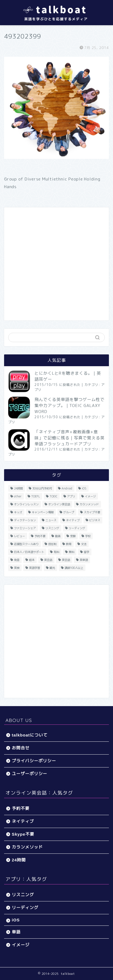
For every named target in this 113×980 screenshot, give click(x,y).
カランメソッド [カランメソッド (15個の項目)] (89, 504)
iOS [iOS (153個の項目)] (84, 488)
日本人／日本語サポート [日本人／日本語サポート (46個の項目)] (29, 552)
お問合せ (21, 748)
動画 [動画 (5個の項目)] (58, 536)
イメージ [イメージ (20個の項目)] (90, 496)
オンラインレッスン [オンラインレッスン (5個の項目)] (26, 504)
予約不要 (21, 808)
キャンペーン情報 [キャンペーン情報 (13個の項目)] (43, 512)
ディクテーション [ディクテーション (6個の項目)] (25, 520)
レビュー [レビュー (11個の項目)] (19, 536)
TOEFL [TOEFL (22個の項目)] (36, 496)
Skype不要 (23, 834)
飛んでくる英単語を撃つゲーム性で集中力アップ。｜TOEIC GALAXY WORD (69, 406)
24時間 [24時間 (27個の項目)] (18, 488)
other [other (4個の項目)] (18, 496)
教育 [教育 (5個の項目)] (69, 544)
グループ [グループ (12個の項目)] (69, 512)
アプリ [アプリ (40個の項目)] (71, 496)
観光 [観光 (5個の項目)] (52, 568)
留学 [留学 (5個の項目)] (86, 552)
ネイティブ (23, 821)
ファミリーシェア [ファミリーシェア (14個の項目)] (25, 528)
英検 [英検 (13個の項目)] (17, 568)
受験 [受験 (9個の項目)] (73, 536)
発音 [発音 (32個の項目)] (17, 560)
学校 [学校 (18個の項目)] (88, 536)
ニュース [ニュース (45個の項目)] (51, 520)
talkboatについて (30, 735)
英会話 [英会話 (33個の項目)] (48, 560)
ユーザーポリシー (30, 774)
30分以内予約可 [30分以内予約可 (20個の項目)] (42, 488)
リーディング (25, 908)
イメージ (21, 945)
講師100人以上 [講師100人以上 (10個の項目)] (74, 568)
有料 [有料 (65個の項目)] (56, 552)
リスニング (23, 895)
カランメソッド (27, 847)
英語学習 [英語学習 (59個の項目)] (34, 568)
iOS (16, 920)
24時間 (19, 860)
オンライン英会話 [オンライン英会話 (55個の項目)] (59, 504)
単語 (16, 932)
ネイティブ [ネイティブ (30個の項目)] (73, 520)
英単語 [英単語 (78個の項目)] (84, 560)
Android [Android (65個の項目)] (67, 488)
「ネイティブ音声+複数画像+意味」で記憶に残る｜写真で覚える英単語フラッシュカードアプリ (69, 438)
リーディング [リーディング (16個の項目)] (77, 528)
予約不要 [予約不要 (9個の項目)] (40, 536)
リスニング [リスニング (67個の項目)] (52, 528)
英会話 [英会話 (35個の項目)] (66, 560)
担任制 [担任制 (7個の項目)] (52, 544)
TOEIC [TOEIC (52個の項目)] (53, 496)
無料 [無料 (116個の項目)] (71, 552)
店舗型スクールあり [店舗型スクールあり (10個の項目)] (26, 544)
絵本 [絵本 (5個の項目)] (32, 560)
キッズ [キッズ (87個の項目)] (18, 512)
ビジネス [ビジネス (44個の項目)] (95, 520)
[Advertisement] (57, 264)
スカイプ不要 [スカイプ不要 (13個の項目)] (92, 512)
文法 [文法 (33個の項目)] (84, 544)
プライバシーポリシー (34, 761)
